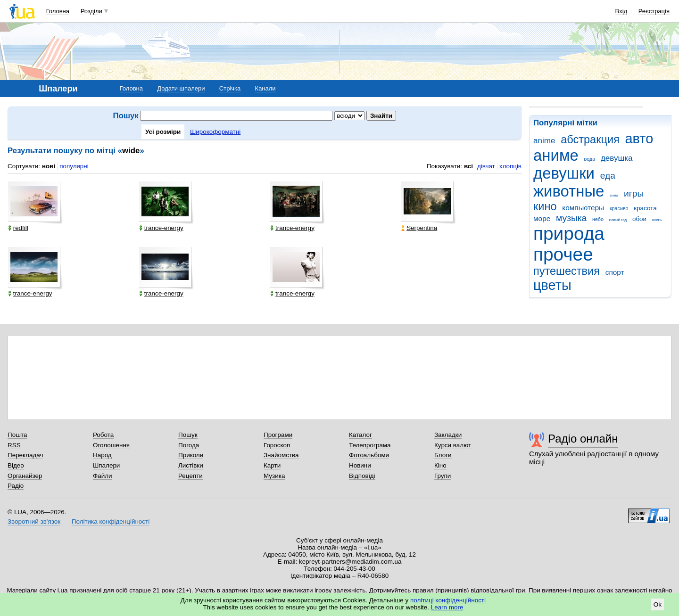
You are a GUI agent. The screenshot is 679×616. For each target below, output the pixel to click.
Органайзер (25, 476)
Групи (443, 476)
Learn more (447, 607)
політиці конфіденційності (448, 600)
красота (645, 208)
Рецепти (190, 476)
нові (49, 166)
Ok (658, 604)
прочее (563, 254)
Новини (360, 465)
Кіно (440, 465)
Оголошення (111, 445)
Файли (103, 476)
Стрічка (230, 88)
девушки (564, 173)
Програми (278, 435)
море (542, 218)
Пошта (17, 435)
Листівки (191, 465)
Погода (189, 445)
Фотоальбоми (369, 455)
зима (614, 195)
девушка (617, 158)
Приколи (191, 455)
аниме (556, 155)
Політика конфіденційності (111, 522)
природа (569, 234)
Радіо (16, 486)
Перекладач (25, 455)
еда (608, 176)
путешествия (567, 271)
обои (639, 219)
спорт (615, 272)
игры (634, 193)
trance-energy (161, 228)
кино (545, 206)
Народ (102, 455)
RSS (14, 445)
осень (657, 220)
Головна (58, 11)
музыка (571, 218)
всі (468, 166)
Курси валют (453, 445)
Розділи (91, 11)
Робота (103, 435)
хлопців (510, 166)
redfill (18, 228)
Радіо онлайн (583, 439)
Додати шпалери (181, 88)
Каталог (360, 435)
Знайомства (281, 455)
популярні (74, 166)
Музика (274, 476)
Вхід (621, 11)
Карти (272, 465)
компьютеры (583, 208)
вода (590, 159)
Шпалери (106, 465)
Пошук (188, 435)
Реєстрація (654, 11)
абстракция (590, 140)
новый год (618, 220)
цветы (552, 285)
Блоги (443, 455)
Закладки (448, 435)
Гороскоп (277, 445)
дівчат (486, 166)
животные (569, 191)
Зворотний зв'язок (34, 522)
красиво (619, 208)
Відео (16, 465)
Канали (265, 88)
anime (544, 141)
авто (639, 139)
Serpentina (419, 228)
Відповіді (362, 476)
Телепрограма (370, 445)
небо (598, 219)
